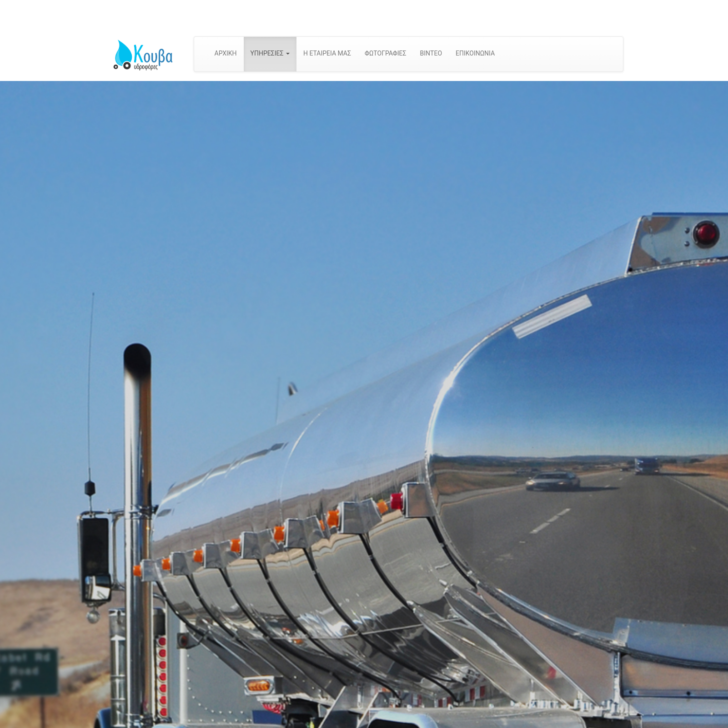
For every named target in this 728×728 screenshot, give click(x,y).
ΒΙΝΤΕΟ (431, 53)
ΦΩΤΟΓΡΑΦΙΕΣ (386, 53)
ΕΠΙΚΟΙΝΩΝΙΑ (475, 53)
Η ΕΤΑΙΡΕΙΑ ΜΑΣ (327, 53)
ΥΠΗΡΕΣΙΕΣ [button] (270, 53)
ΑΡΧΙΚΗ (226, 53)
